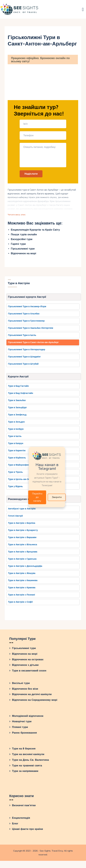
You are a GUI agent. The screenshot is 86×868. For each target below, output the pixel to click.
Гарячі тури (18, 245)
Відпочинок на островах (28, 661)
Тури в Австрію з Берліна (22, 525)
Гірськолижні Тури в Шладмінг (24, 358)
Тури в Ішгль (15, 438)
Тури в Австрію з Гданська (22, 560)
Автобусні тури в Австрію (22, 510)
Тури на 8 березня (24, 750)
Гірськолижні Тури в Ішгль (22, 336)
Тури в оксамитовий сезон (29, 672)
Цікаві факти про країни (28, 831)
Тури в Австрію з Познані (21, 596)
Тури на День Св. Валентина (31, 761)
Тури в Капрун (16, 445)
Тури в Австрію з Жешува (22, 575)
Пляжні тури (20, 729)
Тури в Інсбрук (16, 430)
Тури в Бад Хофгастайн (20, 395)
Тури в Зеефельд (17, 416)
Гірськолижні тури (23, 250)
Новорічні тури (22, 723)
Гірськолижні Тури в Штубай (23, 365)
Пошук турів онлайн (24, 235)
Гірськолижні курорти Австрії (27, 298)
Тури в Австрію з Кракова (22, 589)
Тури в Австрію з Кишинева (23, 582)
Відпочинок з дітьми (25, 667)
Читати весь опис (17, 215)
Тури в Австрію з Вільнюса (22, 546)
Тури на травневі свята (27, 767)
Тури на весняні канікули (28, 756)
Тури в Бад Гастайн (18, 387)
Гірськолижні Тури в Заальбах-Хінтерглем (31, 329)
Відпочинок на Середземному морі (35, 702)
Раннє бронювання (25, 734)
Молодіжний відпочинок (28, 717)
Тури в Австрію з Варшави (22, 539)
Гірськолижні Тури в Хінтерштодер (27, 351)
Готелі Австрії (15, 517)
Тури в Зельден (16, 423)
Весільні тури (21, 685)
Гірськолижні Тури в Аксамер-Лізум (27, 308)
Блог (15, 825)
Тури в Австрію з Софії (20, 603)
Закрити (57, 498)
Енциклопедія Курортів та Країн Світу (35, 231)
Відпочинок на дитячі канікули (32, 696)
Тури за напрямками (25, 773)
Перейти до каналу (37, 498)
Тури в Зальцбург (17, 409)
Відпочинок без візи (25, 690)
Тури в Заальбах (17, 402)
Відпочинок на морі (24, 254)
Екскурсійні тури (22, 240)
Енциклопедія (21, 820)
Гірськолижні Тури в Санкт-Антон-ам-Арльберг (33, 343)
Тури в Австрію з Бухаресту (23, 532)
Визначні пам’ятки (24, 807)
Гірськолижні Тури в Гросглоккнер (26, 322)
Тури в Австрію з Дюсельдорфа (25, 568)
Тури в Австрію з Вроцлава (23, 553)
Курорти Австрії (18, 378)
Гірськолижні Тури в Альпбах (24, 315)
